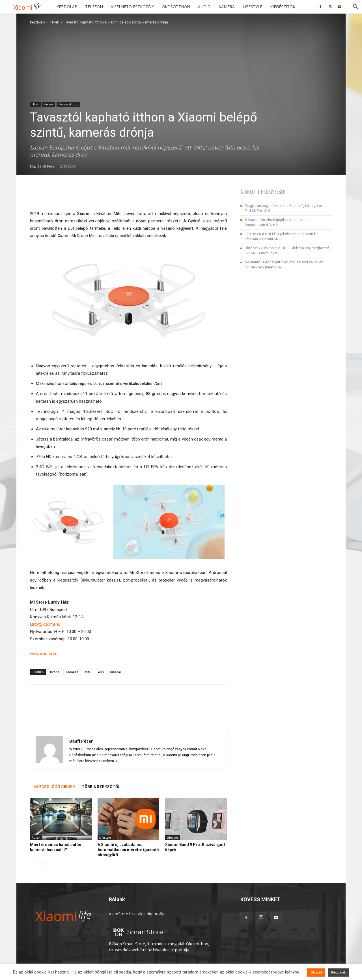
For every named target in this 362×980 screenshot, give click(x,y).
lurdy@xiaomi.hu (45, 624)
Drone (55, 672)
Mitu (88, 672)
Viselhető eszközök (132, 7)
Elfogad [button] (316, 973)
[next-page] (43, 866)
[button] (355, 7)
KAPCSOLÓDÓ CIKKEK (54, 787)
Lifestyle (252, 7)
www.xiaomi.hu (44, 654)
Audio (204, 7)
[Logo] (29, 7)
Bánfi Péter (47, 166)
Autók (36, 838)
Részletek (339, 973)
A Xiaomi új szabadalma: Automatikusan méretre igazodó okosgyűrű (128, 850)
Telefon (94, 7)
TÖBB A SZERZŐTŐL (101, 787)
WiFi (101, 672)
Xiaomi (115, 672)
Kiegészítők (283, 7)
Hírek (55, 22)
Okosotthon (176, 7)
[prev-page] (34, 866)
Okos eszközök (68, 104)
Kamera (227, 7)
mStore (121, 914)
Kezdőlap (67, 7)
